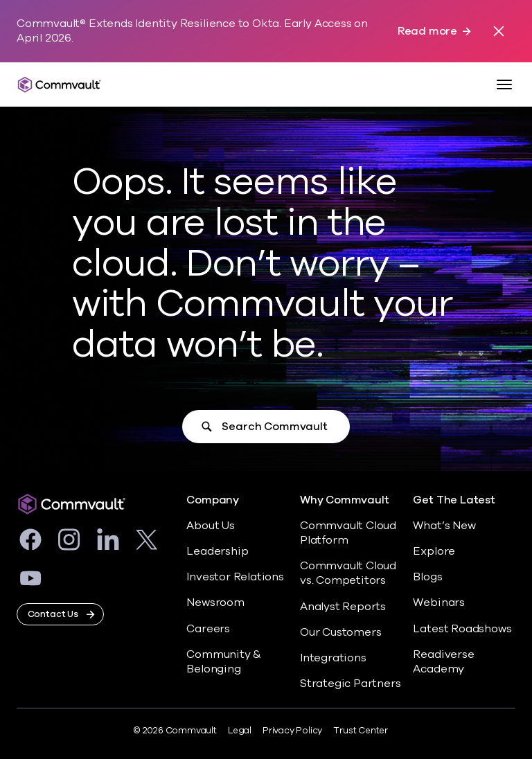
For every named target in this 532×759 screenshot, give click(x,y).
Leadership (217, 551)
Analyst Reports (343, 607)
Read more (427, 32)
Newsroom (215, 602)
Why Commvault (345, 500)
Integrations (333, 658)
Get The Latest (454, 500)
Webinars (438, 602)
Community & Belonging (224, 662)
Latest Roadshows (462, 629)
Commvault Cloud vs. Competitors (348, 573)
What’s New (444, 526)
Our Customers (341, 632)
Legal (240, 731)
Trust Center (361, 731)
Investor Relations (235, 577)
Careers (208, 629)
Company (213, 500)
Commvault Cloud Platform (348, 533)
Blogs (427, 577)
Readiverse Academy (443, 662)
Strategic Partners (351, 684)
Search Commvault (274, 427)
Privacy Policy (292, 731)
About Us (210, 526)
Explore (434, 551)
